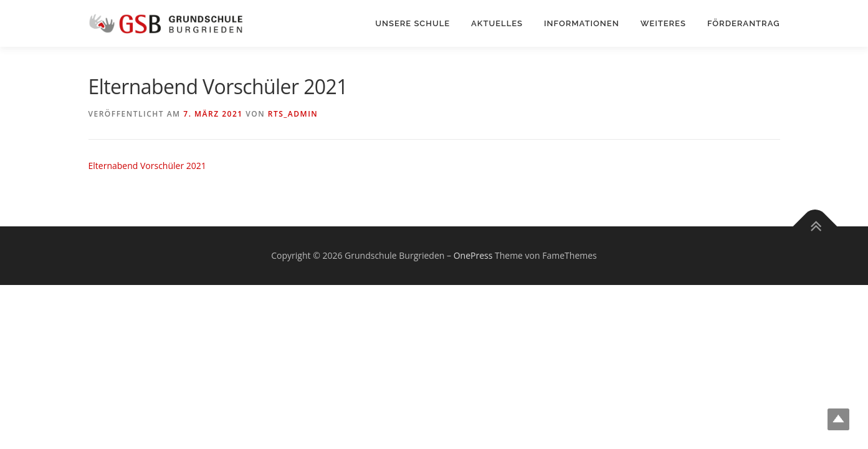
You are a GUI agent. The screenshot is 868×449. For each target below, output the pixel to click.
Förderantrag (744, 23)
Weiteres (663, 23)
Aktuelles (497, 23)
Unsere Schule (413, 23)
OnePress (473, 255)
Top (838, 419)
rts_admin (293, 114)
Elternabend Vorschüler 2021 (147, 166)
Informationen (582, 23)
